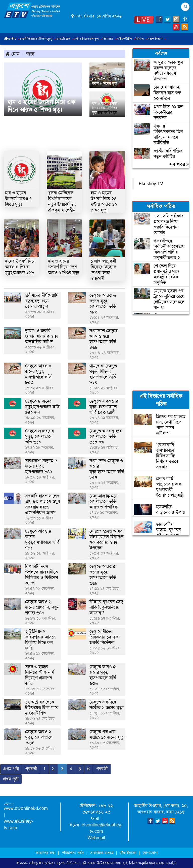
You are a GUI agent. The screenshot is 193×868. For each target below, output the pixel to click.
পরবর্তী (102, 769)
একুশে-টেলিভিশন (67, 863)
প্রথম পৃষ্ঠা (11, 769)
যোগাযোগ (150, 853)
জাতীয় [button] (14, 39)
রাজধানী (36, 39)
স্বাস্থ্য (30, 54)
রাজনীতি (25, 39)
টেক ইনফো (129, 853)
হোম (12, 54)
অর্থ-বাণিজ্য (81, 39)
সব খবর (179, 164)
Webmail (96, 838)
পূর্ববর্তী (31, 769)
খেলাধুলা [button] (95, 39)
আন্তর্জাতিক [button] (65, 39)
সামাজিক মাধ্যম (102, 853)
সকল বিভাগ (157, 39)
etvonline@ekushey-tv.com (102, 828)
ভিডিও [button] (141, 39)
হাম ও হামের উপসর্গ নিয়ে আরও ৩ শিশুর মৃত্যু (105, 108)
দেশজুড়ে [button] (49, 39)
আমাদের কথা (46, 853)
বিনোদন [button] (110, 39)
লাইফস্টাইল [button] (126, 39)
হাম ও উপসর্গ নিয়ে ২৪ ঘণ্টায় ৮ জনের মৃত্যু (107, 81)
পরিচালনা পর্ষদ (73, 853)
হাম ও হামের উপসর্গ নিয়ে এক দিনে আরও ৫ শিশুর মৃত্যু (41, 106)
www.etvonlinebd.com (26, 808)
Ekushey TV (151, 184)
